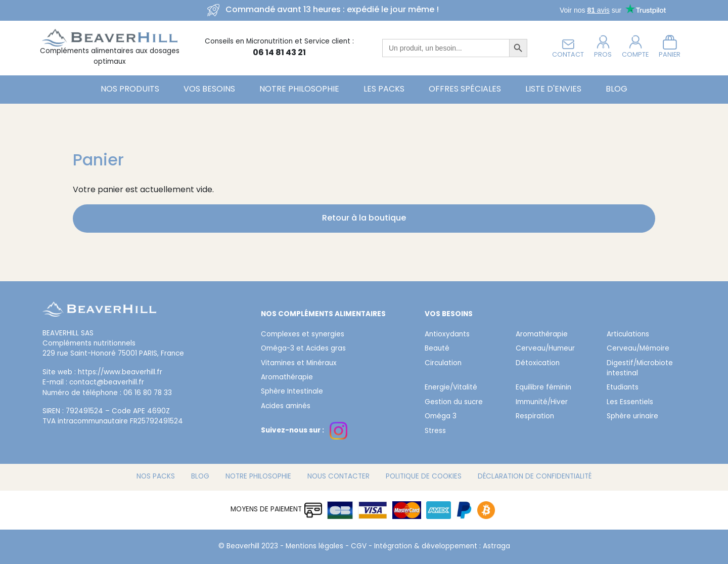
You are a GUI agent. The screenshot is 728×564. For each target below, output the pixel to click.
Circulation (443, 364)
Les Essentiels (630, 403)
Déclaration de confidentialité (535, 477)
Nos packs (156, 477)
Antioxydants (447, 335)
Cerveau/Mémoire (638, 349)
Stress (435, 431)
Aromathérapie (287, 378)
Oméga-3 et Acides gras (303, 349)
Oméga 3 (441, 417)
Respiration (535, 417)
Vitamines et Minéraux (299, 364)
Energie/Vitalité (451, 388)
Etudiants (623, 388)
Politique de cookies (424, 477)
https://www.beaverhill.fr (120, 373)
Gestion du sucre (454, 403)
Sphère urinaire (632, 417)
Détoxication (538, 364)
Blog (617, 90)
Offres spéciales (465, 90)
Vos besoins (209, 90)
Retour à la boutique (364, 219)
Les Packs (384, 90)
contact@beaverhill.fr (107, 383)
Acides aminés (286, 407)
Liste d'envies (553, 90)
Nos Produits (130, 90)
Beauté (437, 349)
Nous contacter (338, 477)
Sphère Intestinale (292, 392)
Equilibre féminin (543, 388)
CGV (359, 547)
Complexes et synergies (303, 335)
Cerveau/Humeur (545, 349)
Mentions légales (314, 547)
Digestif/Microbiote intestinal (640, 369)
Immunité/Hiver (542, 403)
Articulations (628, 335)
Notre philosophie (299, 90)
